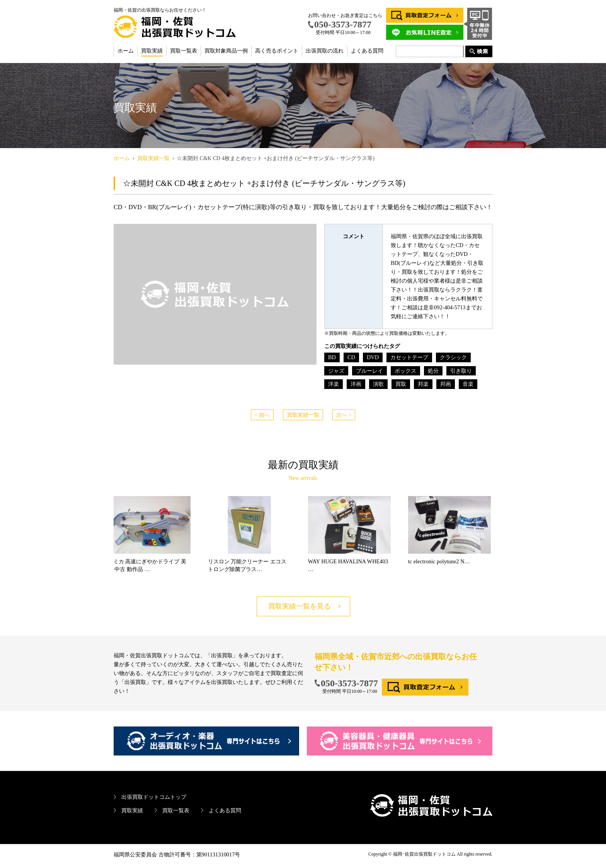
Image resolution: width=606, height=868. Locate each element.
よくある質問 (367, 51)
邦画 (446, 384)
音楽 (468, 384)
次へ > (344, 415)
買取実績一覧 (303, 415)
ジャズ (336, 371)
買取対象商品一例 (226, 51)
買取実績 (152, 51)
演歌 (378, 384)
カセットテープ (409, 357)
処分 (433, 371)
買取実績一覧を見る (300, 606)
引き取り (461, 371)
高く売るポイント (277, 51)
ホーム (126, 51)
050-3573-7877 (349, 683)
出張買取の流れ (325, 51)
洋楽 (334, 384)
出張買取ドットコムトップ (154, 797)
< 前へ (262, 415)
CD (351, 357)
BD (332, 357)
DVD (373, 357)
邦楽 (423, 384)
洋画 (356, 384)
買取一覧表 (184, 51)
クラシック (453, 357)
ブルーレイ (369, 371)
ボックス (405, 371)
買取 (401, 384)
